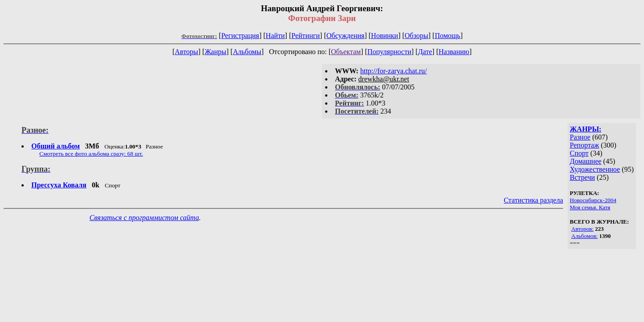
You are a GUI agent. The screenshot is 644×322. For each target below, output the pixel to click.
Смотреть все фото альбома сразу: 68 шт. (91, 154)
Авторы (186, 52)
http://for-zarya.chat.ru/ (393, 71)
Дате (425, 52)
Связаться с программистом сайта (144, 218)
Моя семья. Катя (590, 207)
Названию (454, 52)
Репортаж (584, 145)
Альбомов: (584, 236)
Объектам (346, 52)
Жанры (216, 52)
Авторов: (582, 229)
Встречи (582, 177)
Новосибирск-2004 (593, 200)
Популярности (389, 52)
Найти (275, 36)
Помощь (447, 36)
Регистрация (240, 36)
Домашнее (586, 161)
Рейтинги (306, 36)
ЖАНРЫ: (586, 129)
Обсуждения (345, 36)
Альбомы (247, 52)
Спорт (579, 153)
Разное (580, 137)
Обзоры (417, 36)
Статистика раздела (533, 200)
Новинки (385, 36)
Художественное (595, 169)
